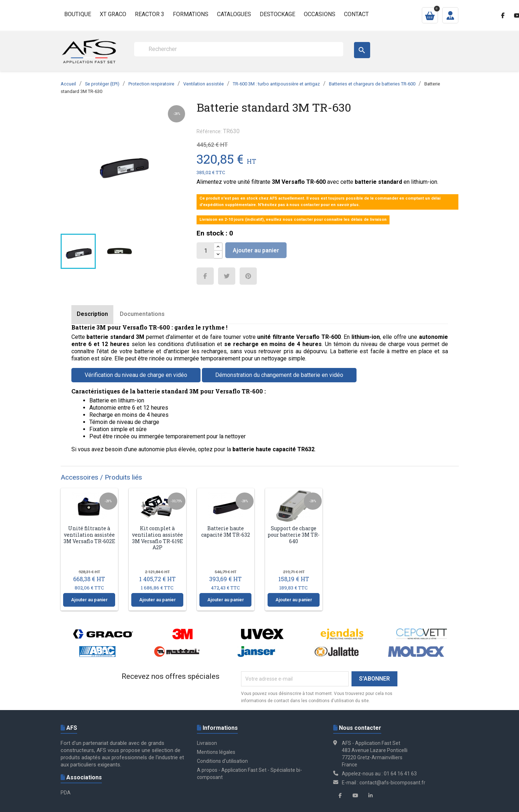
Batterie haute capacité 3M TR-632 (226, 531)
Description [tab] (92, 314)
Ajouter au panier (256, 250)
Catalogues (234, 14)
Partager (205, 276)
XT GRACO (113, 14)
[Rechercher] (239, 49)
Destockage (277, 14)
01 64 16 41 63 (400, 774)
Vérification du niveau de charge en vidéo (136, 375)
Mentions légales (216, 752)
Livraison (207, 743)
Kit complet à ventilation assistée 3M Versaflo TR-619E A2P (157, 538)
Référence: (209, 131)
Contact (356, 14)
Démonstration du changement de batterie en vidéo (279, 375)
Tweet (227, 276)
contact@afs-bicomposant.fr (392, 783)
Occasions (320, 14)
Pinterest (248, 276)
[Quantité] (206, 251)
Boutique (78, 14)
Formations (191, 14)
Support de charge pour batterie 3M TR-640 (294, 535)
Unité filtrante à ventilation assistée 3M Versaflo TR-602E (89, 535)
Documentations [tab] (142, 314)
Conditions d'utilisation (222, 761)
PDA (66, 793)
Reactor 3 (150, 14)
